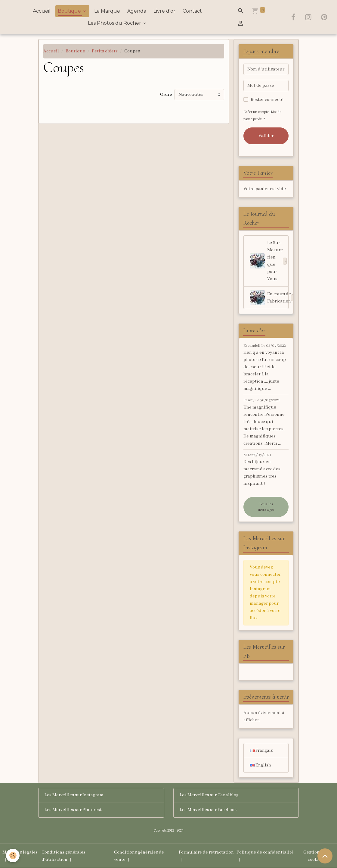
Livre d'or (164, 11)
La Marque (107, 11)
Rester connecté (267, 100)
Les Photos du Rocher (115, 23)
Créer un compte (256, 112)
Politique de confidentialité (265, 852)
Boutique (70, 11)
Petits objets (105, 51)
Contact (192, 11)
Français (261, 750)
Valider (266, 136)
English (260, 765)
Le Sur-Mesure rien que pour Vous (268, 261)
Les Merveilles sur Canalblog (209, 795)
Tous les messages (266, 507)
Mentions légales (20, 852)
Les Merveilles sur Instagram (74, 795)
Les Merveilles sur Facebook (208, 810)
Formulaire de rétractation (206, 852)
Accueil (42, 11)
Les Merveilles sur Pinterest (73, 810)
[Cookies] (13, 855)
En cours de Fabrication (269, 298)
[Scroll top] (325, 856)
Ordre (166, 95)
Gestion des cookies (315, 856)
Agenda (137, 11)
